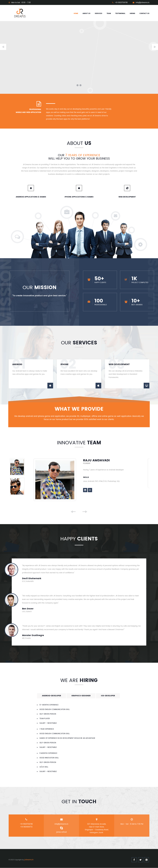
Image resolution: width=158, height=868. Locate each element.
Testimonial (120, 14)
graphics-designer (81, 696)
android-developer (51, 696)
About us (86, 14)
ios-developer (108, 696)
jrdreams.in (29, 860)
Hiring (132, 14)
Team (109, 14)
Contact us (144, 14)
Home (76, 14)
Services (99, 14)
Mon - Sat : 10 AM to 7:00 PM (132, 824)
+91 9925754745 (26, 824)
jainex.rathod (61, 832)
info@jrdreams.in (61, 824)
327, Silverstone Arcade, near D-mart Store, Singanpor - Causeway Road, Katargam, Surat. (97, 829)
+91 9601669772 (26, 827)
